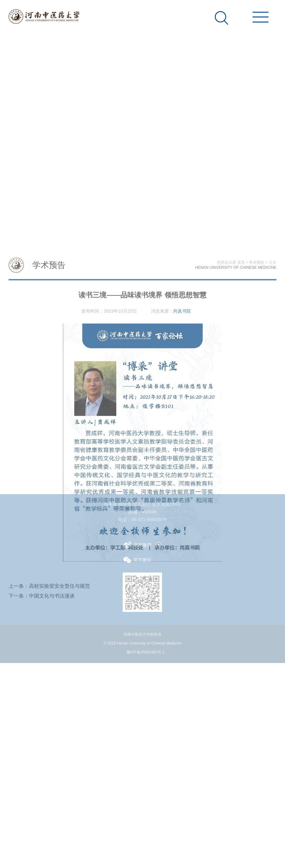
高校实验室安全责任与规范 (59, 674)
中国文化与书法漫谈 (52, 683)
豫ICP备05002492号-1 (146, 652)
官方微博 (137, 545)
